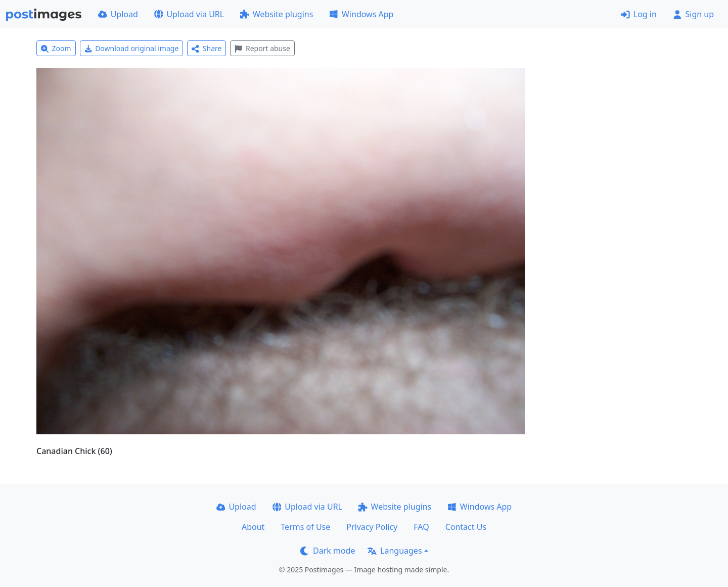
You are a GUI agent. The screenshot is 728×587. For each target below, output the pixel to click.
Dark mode (328, 551)
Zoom (56, 48)
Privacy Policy (372, 527)
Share (207, 48)
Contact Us (466, 527)
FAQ (421, 527)
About (253, 527)
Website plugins (277, 14)
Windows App (361, 14)
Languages (395, 551)
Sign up (693, 14)
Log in (639, 14)
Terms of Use (305, 527)
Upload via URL (189, 14)
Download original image (132, 48)
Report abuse (262, 48)
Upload (118, 14)
